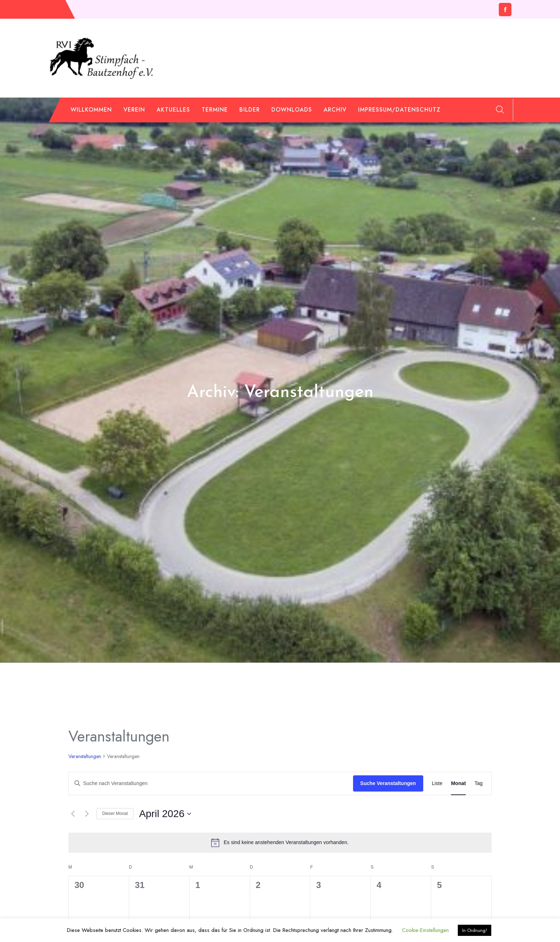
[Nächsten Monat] (87, 814)
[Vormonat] (73, 814)
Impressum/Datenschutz (399, 110)
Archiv (335, 110)
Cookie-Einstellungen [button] (425, 930)
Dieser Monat (115, 813)
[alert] (280, 843)
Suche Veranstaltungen (388, 783)
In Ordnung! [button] (475, 930)
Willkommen (91, 110)
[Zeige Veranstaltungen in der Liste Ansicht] (437, 783)
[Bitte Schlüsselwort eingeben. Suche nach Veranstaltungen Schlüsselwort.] (211, 783)
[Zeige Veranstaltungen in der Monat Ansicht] (458, 783)
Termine (215, 110)
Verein (134, 110)
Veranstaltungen (85, 756)
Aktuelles (173, 110)
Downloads (292, 110)
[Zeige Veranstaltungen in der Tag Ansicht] (478, 783)
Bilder (250, 110)
